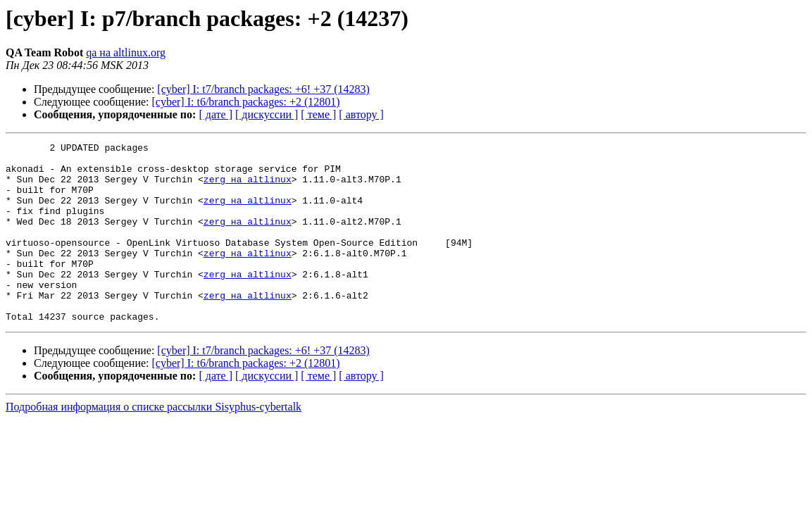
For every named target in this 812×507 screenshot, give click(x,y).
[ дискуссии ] (267, 114)
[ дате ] (216, 114)
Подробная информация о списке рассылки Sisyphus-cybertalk (154, 443)
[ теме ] (318, 114)
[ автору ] (361, 114)
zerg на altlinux (248, 187)
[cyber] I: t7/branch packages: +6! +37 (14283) (263, 89)
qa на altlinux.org (126, 52)
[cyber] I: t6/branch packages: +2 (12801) (246, 102)
